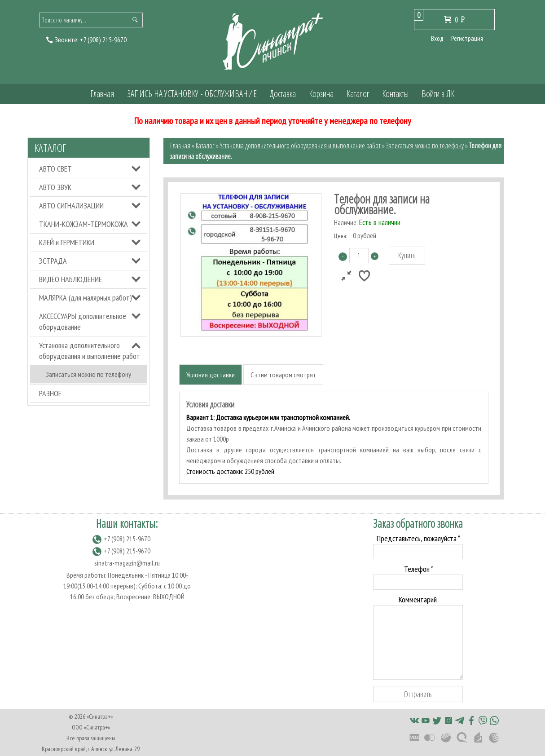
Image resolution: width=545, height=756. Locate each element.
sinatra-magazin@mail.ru (127, 563)
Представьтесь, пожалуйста (418, 538)
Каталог (358, 94)
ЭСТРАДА (53, 261)
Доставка (283, 94)
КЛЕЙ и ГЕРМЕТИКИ (67, 242)
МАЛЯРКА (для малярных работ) (86, 298)
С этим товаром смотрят (283, 375)
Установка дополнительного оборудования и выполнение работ (90, 351)
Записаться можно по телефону (88, 374)
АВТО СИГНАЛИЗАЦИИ (71, 206)
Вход (437, 38)
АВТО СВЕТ (55, 169)
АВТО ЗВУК (55, 187)
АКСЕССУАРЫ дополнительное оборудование (83, 321)
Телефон (418, 569)
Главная (102, 94)
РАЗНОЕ (50, 393)
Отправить (418, 694)
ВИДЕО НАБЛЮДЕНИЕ (70, 279)
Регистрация (467, 38)
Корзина (321, 94)
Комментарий (418, 599)
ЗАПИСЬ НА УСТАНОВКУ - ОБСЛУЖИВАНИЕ (192, 94)
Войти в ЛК (438, 94)
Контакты (395, 94)
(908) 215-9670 (103, 40)
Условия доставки (211, 375)
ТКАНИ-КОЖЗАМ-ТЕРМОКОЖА (84, 224)
